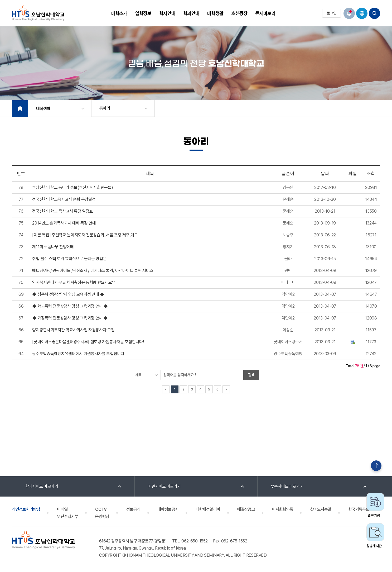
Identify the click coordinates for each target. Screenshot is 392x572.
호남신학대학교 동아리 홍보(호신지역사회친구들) (72, 187)
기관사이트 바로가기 (164, 486)
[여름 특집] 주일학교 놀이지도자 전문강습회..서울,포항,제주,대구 (85, 235)
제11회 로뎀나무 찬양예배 (53, 247)
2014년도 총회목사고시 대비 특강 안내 (64, 223)
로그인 (331, 13)
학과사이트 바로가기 (42, 486)
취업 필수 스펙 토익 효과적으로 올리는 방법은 (69, 259)
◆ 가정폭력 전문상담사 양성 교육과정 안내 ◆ (70, 318)
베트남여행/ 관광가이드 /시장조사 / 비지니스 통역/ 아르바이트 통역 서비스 (93, 271)
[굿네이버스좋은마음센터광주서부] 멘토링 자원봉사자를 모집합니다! (88, 342)
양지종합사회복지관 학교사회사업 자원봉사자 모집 (73, 330)
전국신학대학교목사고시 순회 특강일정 (64, 199)
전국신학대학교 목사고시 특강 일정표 (62, 211)
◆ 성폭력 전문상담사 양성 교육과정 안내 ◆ (68, 294)
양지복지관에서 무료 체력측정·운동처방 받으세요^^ (74, 282)
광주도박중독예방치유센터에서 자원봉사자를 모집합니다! (79, 354)
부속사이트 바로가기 (287, 486)
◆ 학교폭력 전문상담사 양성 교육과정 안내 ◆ (70, 306)
